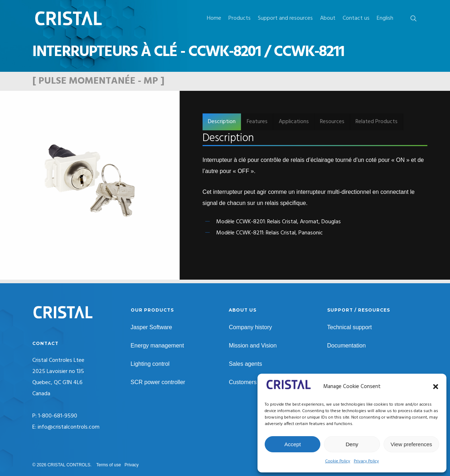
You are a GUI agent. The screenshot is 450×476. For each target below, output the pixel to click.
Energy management (157, 346)
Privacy (132, 465)
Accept (293, 444)
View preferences (412, 444)
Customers (243, 382)
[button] (436, 387)
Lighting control (150, 364)
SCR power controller (158, 382)
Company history (250, 327)
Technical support (350, 327)
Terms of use (109, 465)
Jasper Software (152, 327)
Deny (352, 444)
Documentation (347, 346)
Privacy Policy (366, 461)
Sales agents (245, 364)
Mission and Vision (253, 346)
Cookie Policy (338, 461)
